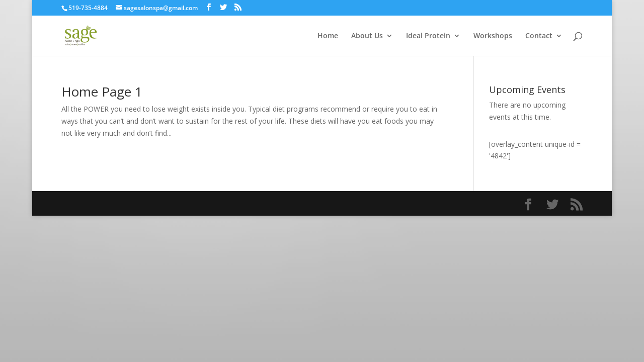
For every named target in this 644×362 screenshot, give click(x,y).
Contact (539, 36)
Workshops (493, 36)
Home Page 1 (102, 92)
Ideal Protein (428, 36)
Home (328, 36)
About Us (367, 36)
